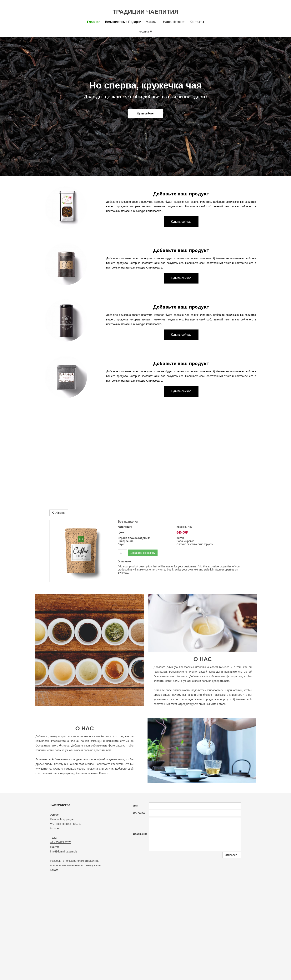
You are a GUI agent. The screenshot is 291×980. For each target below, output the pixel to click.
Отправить (231, 855)
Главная (94, 22)
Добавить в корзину (143, 553)
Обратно (59, 513)
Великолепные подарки (123, 22)
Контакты (197, 22)
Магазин (152, 22)
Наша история (174, 22)
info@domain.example (64, 852)
